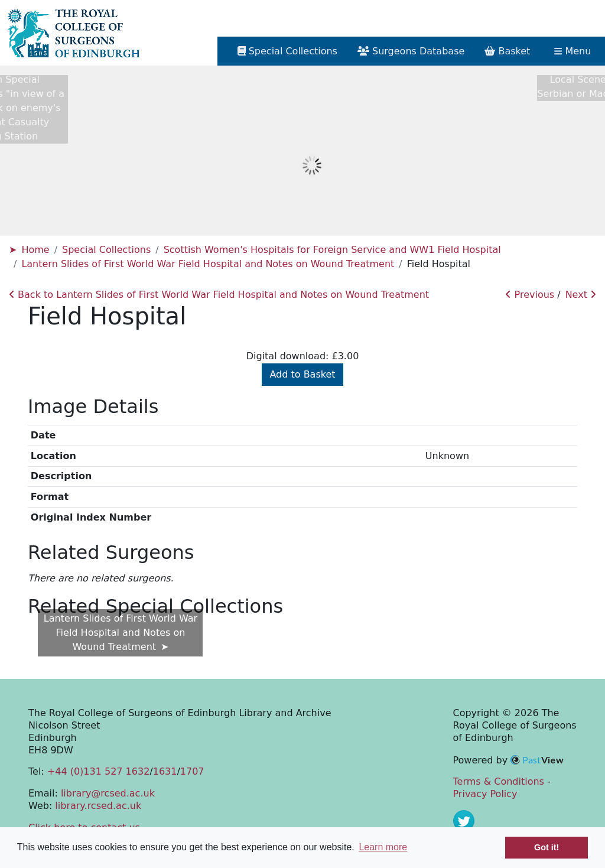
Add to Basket (302, 374)
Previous (530, 295)
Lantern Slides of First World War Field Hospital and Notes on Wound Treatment (208, 264)
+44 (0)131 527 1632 (98, 771)
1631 (165, 771)
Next (581, 295)
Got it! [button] (547, 847)
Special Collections (106, 250)
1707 (192, 771)
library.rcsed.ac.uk (98, 806)
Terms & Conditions (499, 781)
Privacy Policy (485, 794)
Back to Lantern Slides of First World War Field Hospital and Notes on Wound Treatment (219, 295)
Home (35, 250)
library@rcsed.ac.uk (108, 793)
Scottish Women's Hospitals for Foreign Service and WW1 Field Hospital (332, 250)
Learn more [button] (383, 847)
